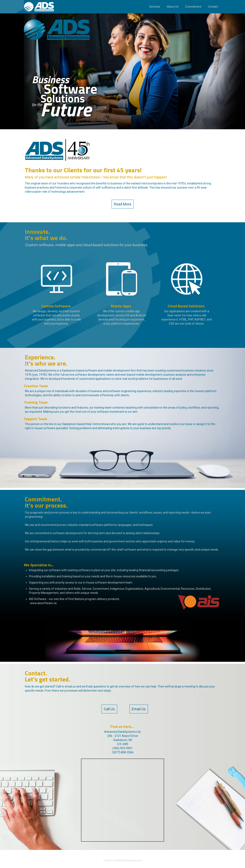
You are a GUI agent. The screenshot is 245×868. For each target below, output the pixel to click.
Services (155, 7)
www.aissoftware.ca (43, 603)
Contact (213, 7)
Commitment (193, 7)
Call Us (109, 709)
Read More (123, 204)
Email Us (139, 709)
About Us (173, 7)
